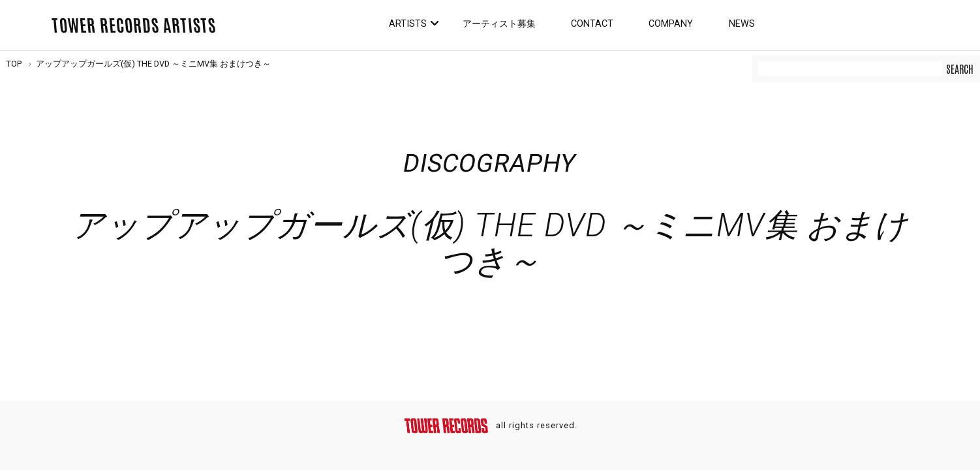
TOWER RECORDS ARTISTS (134, 24)
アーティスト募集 (499, 24)
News (742, 24)
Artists (408, 24)
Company (671, 24)
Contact (592, 24)
